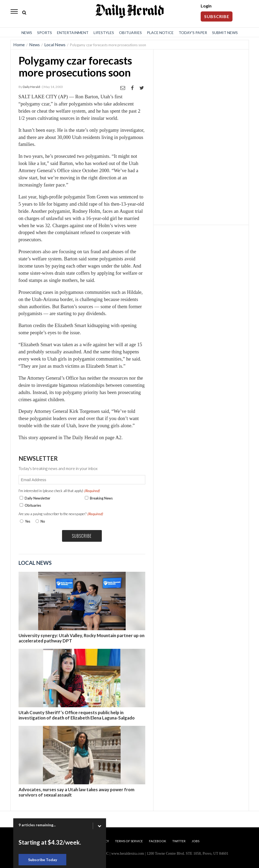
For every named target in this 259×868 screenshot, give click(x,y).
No (43, 521)
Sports (45, 33)
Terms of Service (129, 841)
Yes (27, 521)
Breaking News (101, 498)
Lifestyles (104, 33)
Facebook (158, 841)
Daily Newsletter (38, 498)
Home (19, 45)
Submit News (225, 33)
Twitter (179, 841)
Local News (55, 45)
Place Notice (160, 33)
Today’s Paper (193, 33)
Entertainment (73, 33)
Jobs (196, 841)
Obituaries (130, 33)
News (27, 33)
